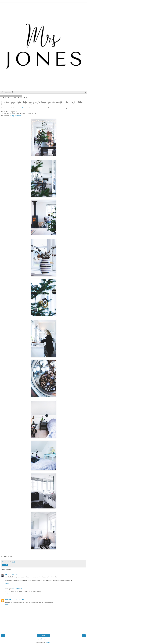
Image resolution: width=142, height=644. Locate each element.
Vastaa (7, 583)
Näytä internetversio (43, 639)
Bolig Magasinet (16, 116)
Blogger (48, 642)
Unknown (8, 600)
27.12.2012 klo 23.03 (18, 600)
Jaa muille (5, 565)
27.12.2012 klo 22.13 (18, 589)
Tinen (25, 108)
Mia (6, 574)
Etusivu (43, 636)
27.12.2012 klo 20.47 (14, 574)
